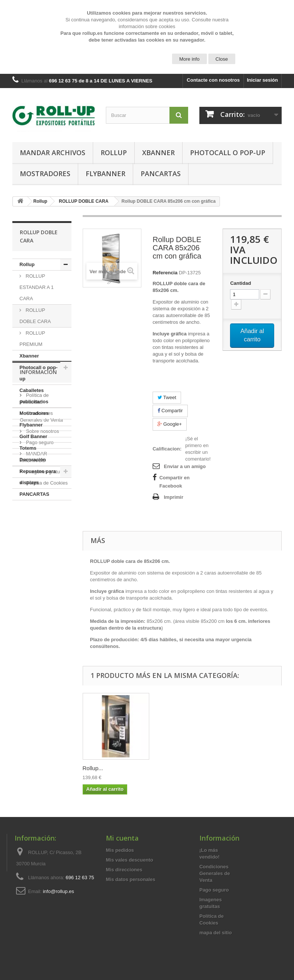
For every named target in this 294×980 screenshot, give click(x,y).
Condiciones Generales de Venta (215, 873)
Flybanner (105, 174)
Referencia (165, 273)
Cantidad (241, 283)
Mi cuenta (122, 838)
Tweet (167, 397)
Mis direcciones (124, 870)
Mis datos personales (131, 879)
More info (189, 59)
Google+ (170, 424)
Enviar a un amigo (185, 466)
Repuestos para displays (38, 477)
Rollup (114, 153)
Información (38, 523)
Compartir (170, 411)
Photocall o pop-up (228, 153)
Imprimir (174, 497)
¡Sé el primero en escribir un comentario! (198, 449)
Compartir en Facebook (174, 482)
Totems (28, 448)
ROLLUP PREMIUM (32, 339)
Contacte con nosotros (213, 80)
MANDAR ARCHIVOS (53, 153)
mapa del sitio (216, 933)
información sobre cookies (147, 26)
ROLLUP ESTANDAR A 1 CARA (37, 287)
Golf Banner (33, 436)
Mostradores (45, 174)
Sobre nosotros (42, 579)
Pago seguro (39, 590)
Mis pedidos (120, 850)
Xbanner (158, 153)
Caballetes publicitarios (34, 396)
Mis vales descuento (129, 860)
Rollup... (93, 768)
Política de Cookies (46, 631)
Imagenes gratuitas (46, 619)
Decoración (33, 460)
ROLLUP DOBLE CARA (35, 316)
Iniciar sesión (262, 80)
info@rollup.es (59, 891)
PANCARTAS (161, 174)
